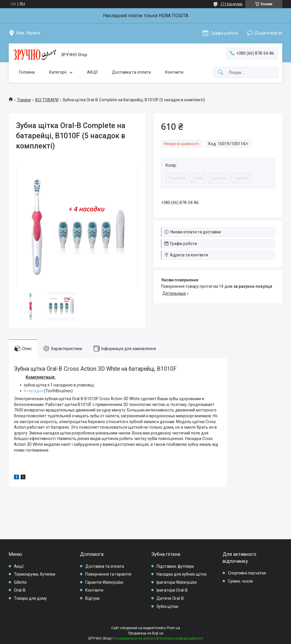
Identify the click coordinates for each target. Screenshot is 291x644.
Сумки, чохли (240, 581)
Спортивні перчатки (247, 573)
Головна (27, 72)
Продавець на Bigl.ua (146, 633)
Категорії (58, 72)
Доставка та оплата (131, 72)
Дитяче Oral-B (170, 598)
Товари (24, 100)
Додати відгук (268, 33)
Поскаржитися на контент (135, 638)
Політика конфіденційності (181, 638)
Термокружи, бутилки (35, 574)
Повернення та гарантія (108, 574)
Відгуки (92, 598)
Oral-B (20, 590)
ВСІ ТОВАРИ (47, 100)
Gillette (20, 582)
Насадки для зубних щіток (182, 574)
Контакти (174, 72)
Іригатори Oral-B (172, 590)
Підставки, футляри (175, 566)
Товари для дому (30, 598)
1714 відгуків (231, 4)
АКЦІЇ (92, 72)
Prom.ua (173, 628)
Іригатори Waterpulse (177, 582)
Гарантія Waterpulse (104, 582)
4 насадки (33, 391)
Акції (19, 566)
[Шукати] (221, 73)
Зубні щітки (167, 606)
